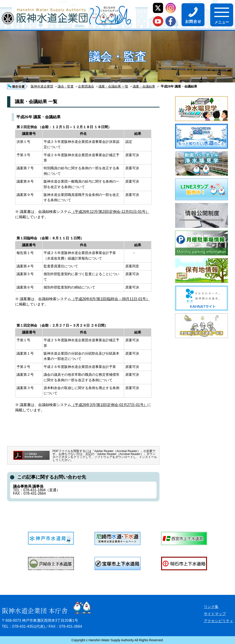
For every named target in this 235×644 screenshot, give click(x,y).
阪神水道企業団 (42, 86)
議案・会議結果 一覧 (113, 86)
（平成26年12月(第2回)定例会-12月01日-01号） (110, 212)
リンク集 (211, 607)
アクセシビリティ (218, 621)
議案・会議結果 (144, 86)
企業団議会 (86, 86)
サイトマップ (215, 614)
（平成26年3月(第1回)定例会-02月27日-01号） (109, 405)
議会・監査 (66, 86)
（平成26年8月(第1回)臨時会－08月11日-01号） (110, 299)
